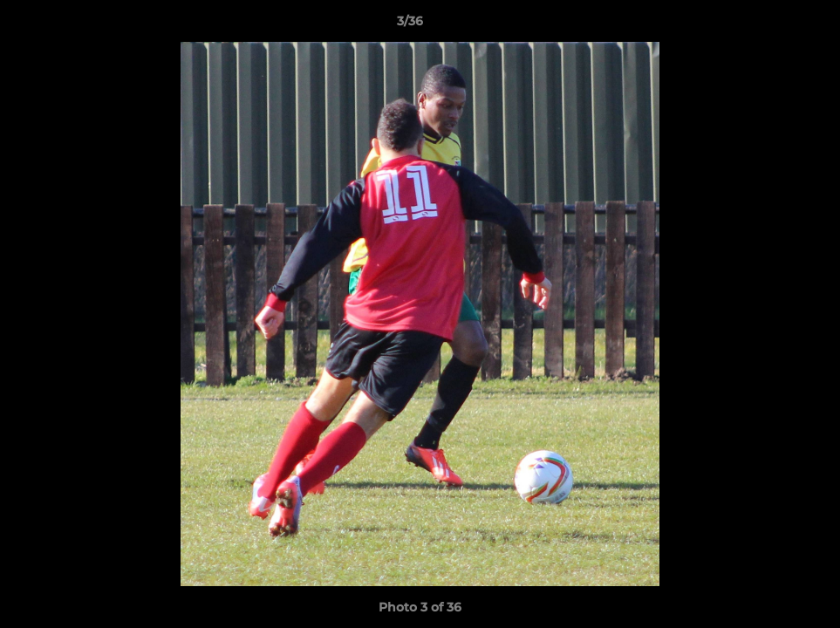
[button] (767, 25)
